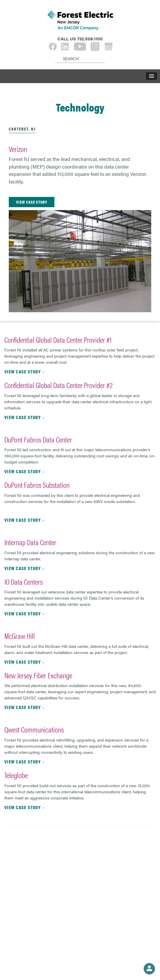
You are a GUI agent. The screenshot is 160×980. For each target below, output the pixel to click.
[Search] (56, 54)
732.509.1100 (90, 38)
